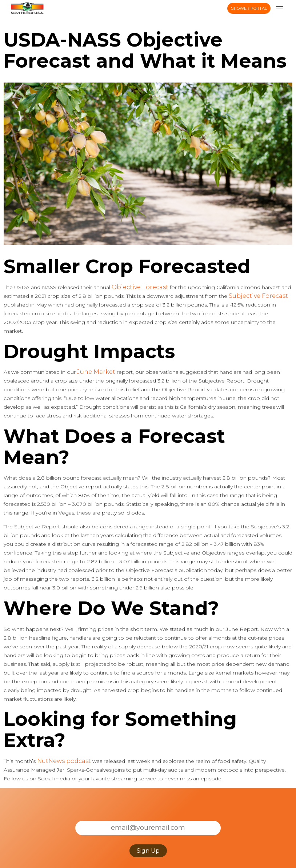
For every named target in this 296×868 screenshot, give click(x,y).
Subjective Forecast (258, 296)
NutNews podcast (64, 761)
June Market (96, 372)
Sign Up (148, 851)
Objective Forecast (140, 287)
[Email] (148, 828)
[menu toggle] (280, 8)
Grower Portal (249, 8)
